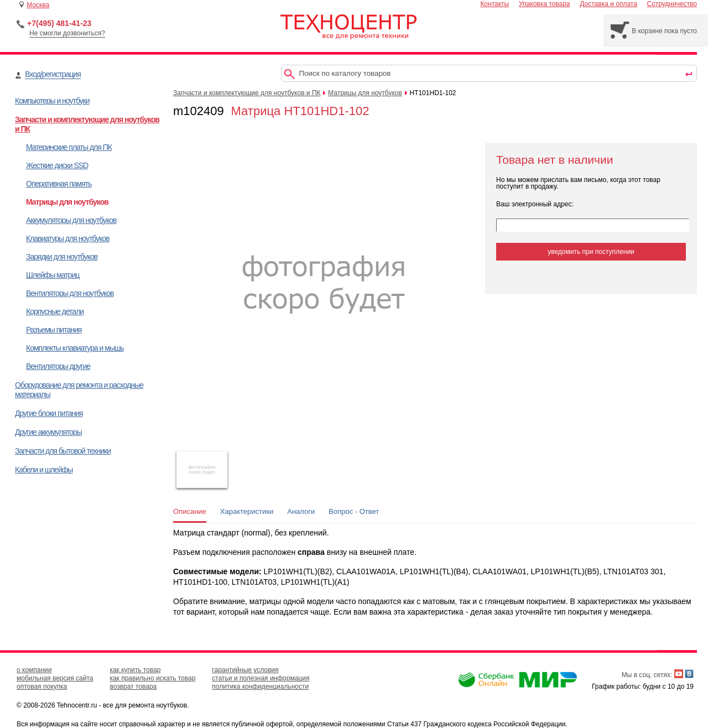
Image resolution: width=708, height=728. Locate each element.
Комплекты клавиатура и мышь (75, 348)
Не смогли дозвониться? (67, 33)
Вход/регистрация (53, 74)
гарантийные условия (245, 670)
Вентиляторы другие (58, 366)
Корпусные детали (55, 311)
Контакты (494, 4)
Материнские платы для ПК (69, 147)
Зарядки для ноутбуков (62, 257)
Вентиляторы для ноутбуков (70, 293)
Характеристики (247, 511)
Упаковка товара (545, 4)
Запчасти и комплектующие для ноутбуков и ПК (247, 93)
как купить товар (135, 670)
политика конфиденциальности (260, 687)
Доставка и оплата (608, 4)
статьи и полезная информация (261, 678)
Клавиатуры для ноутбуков (68, 238)
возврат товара (133, 687)
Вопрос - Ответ (354, 511)
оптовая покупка (42, 687)
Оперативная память (59, 184)
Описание (190, 511)
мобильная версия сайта (55, 678)
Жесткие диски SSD (57, 165)
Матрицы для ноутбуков (67, 202)
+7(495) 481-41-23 (59, 23)
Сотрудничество (672, 4)
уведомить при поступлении (591, 252)
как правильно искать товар (152, 678)
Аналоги (301, 511)
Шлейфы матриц (53, 275)
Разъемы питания (54, 330)
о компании (34, 670)
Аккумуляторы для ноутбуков (71, 220)
